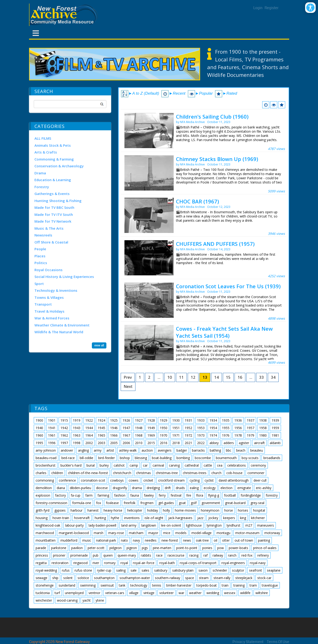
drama (137, 488)
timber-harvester (179, 585)
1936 (238, 420)
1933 (201, 420)
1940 (39, 428)
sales (145, 570)
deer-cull (260, 480)
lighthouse (194, 525)
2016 (164, 443)
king (243, 518)
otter (226, 540)
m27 (249, 525)
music (87, 540)
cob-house (234, 473)
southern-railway (168, 578)
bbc (229, 450)
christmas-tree (167, 473)
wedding (213, 593)
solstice (83, 578)
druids (180, 488)
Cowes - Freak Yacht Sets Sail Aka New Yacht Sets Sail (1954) (224, 332)
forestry (272, 495)
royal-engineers (233, 563)
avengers (165, 450)
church (216, 473)
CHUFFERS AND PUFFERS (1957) (215, 244)
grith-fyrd (43, 510)
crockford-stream (171, 480)
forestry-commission (51, 503)
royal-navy (258, 563)
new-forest (170, 540)
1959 (275, 428)
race (159, 555)
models (181, 533)
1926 (126, 420)
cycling (195, 480)
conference (67, 480)
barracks (198, 450)
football (230, 495)
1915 (64, 420)
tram (253, 585)
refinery (263, 555)
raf (206, 555)
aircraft (259, 443)
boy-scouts (250, 458)
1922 (89, 420)
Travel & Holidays (49, 311)
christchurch (122, 473)
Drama (40, 173)
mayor (153, 533)
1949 (151, 428)
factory (60, 495)
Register (272, 8)
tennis (157, 585)
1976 (226, 435)
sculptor (238, 570)
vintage (149, 593)
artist (110, 450)
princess (42, 555)
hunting (100, 518)
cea (220, 465)
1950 (164, 428)
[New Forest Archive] (64, 15)
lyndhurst (234, 525)
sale (134, 570)
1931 (188, 420)
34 (273, 377)
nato (124, 540)
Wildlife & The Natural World (59, 332)
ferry (162, 495)
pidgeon (116, 548)
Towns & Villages (49, 297)
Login (258, 8)
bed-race (68, 458)
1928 (151, 420)
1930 (176, 420)
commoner (256, 473)
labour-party (74, 525)
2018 (176, 443)
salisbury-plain (183, 570)
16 (240, 377)
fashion (120, 495)
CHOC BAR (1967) (197, 201)
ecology (210, 488)
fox (99, 503)
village (134, 593)
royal (124, 563)
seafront (256, 570)
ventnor (94, 593)
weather (195, 593)
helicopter (135, 510)
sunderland (67, 585)
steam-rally (222, 578)
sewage (41, 578)
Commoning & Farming (54, 159)
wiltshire (262, 593)
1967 (126, 435)
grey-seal (257, 503)
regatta (41, 563)
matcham (136, 533)
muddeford (69, 540)
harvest (93, 510)
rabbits (146, 555)
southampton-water (135, 578)
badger (182, 450)
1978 (238, 435)
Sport (39, 284)
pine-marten (162, 548)
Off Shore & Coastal (51, 242)
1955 (226, 428)
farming (103, 495)
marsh (99, 533)
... (159, 377)
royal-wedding (46, 570)
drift (168, 488)
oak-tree (202, 540)
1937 (251, 420)
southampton (104, 578)
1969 (151, 435)
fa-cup (76, 495)
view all (99, 345)
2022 (201, 443)
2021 (188, 443)
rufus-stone (83, 570)
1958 (263, 428)
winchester (44, 600)
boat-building (162, 458)
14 (217, 377)
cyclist (209, 480)
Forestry (42, 187)
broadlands (272, 458)
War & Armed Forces (52, 318)
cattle (208, 465)
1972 (188, 435)
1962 (64, 435)
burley (104, 465)
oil (215, 540)
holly (166, 510)
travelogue (270, 585)
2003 (101, 443)
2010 (139, 443)
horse (229, 510)
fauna (135, 495)
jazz (200, 518)
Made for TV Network (53, 221)
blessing (141, 458)
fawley (149, 495)
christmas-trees (195, 473)
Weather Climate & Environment (62, 325)
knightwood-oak (48, 525)
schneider (220, 570)
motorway (272, 533)
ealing (194, 488)
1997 (64, 443)
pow (221, 548)
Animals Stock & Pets (53, 145)
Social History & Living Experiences (64, 277)
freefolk (130, 503)
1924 (101, 420)
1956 (238, 428)
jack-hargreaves (180, 518)
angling (83, 450)
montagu (223, 533)
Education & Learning (53, 180)
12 (193, 377)
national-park (106, 540)
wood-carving (67, 600)
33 (262, 377)
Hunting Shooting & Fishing (58, 201)
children (57, 473)
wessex (230, 593)
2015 (151, 443)
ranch (232, 555)
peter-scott (96, 548)
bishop (125, 458)
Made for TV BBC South (54, 207)
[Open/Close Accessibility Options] (310, 8)
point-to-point (187, 548)
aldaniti (275, 443)
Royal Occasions (49, 270)
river (96, 563)
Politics (41, 263)
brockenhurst (46, 465)
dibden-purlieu (80, 488)
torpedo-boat (207, 585)
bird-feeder (107, 458)
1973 (201, 435)
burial (91, 465)
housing (42, 518)
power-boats (238, 548)
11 (181, 377)
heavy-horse (113, 510)
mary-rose (116, 533)
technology (139, 585)
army (98, 450)
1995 (39, 443)
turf (57, 593)
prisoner (59, 555)
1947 (126, 428)
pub (96, 555)
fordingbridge (251, 495)
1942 (64, 428)
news (187, 540)
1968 (139, 435)
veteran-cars (115, 593)
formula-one (82, 503)
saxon (203, 570)
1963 (77, 435)
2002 (89, 443)
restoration (60, 563)
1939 (275, 420)
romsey (110, 563)
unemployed (74, 593)
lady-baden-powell (102, 525)
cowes (134, 480)
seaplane (274, 570)
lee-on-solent (171, 525)
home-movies (185, 510)
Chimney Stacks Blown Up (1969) (217, 159)
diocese (102, 488)
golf (194, 503)
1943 (77, 428)
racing (194, 555)
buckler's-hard (71, 465)
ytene (100, 600)
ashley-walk (128, 450)
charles (41, 473)
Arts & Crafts (46, 152)
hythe (115, 518)
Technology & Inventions (56, 290)
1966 (114, 435)
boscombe (203, 458)
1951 (176, 428)
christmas (144, 473)
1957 (251, 428)
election (226, 488)
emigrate (244, 488)
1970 (164, 435)
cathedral (192, 465)
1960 (39, 435)
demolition (44, 488)
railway (218, 555)
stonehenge (45, 585)
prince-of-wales (265, 548)
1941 (52, 428)
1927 (139, 420)
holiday (153, 510)
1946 (114, 428)
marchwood (45, 533)
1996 (52, 443)
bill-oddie (86, 458)
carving (174, 465)
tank (122, 585)
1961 (52, 435)
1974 (213, 435)
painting (264, 540)
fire (189, 495)
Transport (43, 304)
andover (67, 450)
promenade (79, 555)
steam (204, 578)
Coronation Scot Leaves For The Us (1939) (228, 286)
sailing (121, 570)
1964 (89, 435)
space (190, 578)
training (239, 585)
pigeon (132, 548)
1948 (139, 428)
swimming (88, 585)
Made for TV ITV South (54, 214)
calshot (119, 465)
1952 (188, 428)
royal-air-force (144, 563)
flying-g (214, 495)
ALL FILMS (43, 138)
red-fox (247, 555)
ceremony (258, 465)
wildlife (245, 593)
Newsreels (43, 235)
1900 (39, 420)
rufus (66, 570)
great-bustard (235, 503)
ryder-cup (104, 570)
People (40, 249)
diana (61, 488)
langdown (149, 525)
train (225, 585)
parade (41, 548)
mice (167, 533)
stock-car (264, 578)
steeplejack (244, 578)
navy (136, 540)
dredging (153, 488)
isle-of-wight (154, 518)
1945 (101, 428)
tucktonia (43, 593)
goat (182, 503)
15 (228, 377)
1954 (213, 428)
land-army (129, 525)
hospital (259, 510)
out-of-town (244, 540)
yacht (87, 600)
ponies (207, 548)
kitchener (258, 518)
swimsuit (107, 585)
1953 (201, 428)
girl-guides (166, 503)
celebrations (237, 465)
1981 (275, 435)
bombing (183, 458)
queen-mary (127, 555)
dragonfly (120, 488)
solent (68, 578)
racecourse (176, 555)
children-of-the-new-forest (88, 473)
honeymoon (210, 510)
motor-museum (247, 533)
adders (229, 443)
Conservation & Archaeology (59, 166)
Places (40, 256)
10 (170, 377)
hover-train (61, 518)
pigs (145, 548)
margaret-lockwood (74, 533)
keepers (229, 518)
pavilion (77, 548)
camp (134, 465)
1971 (176, 435)
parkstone (59, 548)
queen (108, 555)
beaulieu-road (46, 458)
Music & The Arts (49, 228)
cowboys (117, 480)
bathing (215, 450)
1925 (114, 420)
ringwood (80, 563)
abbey (214, 443)
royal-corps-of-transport (198, 563)
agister (244, 443)
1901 (52, 420)
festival (176, 495)
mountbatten (46, 540)
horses (243, 510)
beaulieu (257, 450)
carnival (158, 465)
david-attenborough (234, 480)
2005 (114, 443)
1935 (226, 420)
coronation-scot (93, 480)
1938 (263, 420)
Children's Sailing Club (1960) (212, 116)
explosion (43, 495)
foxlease (112, 503)
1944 (89, 428)
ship (55, 578)
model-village (202, 533)
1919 (77, 420)
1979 (251, 435)
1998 (77, 443)
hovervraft (82, 518)
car (145, 465)
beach (241, 450)
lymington (214, 525)
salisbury (161, 570)
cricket (148, 480)
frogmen (147, 503)
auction (147, 450)
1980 (263, 435)
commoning (45, 480)
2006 (126, 443)
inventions (132, 518)
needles (151, 540)
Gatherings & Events (52, 194)
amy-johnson (46, 450)
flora (200, 495)
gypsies (60, 510)
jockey (213, 518)
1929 (164, 420)
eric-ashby (264, 488)
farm (89, 495)
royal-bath (167, 563)
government (211, 503)
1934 (213, 420)
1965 (101, 435)
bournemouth (226, 458)
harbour (77, 510)
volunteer (166, 593)
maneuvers (266, 525)
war (181, 593)
